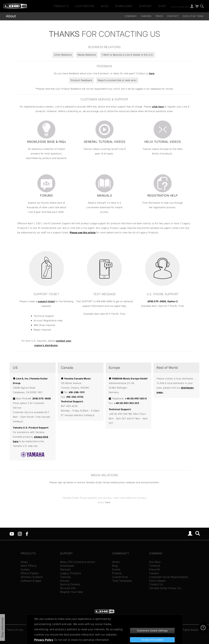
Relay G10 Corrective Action (78, 562)
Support (145, 6)
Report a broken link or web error (117, 80)
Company (131, 16)
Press (159, 16)
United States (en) (180, 7)
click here (158, 107)
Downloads (124, 6)
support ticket (46, 301)
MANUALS (105, 196)
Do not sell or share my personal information (82, 640)
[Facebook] (27, 533)
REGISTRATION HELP (163, 196)
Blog (105, 6)
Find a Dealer (157, 581)
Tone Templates (122, 581)
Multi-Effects (29, 566)
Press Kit (155, 569)
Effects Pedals (30, 573)
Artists (116, 562)
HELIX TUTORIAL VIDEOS (163, 142)
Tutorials (65, 577)
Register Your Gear (72, 592)
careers (146, 16)
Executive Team (193, 16)
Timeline (155, 566)
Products (61, 6)
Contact (173, 16)
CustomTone (85, 6)
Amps (24, 562)
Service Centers (70, 584)
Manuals (65, 569)
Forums (65, 581)
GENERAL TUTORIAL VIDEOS (105, 142)
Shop (162, 6)
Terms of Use (15, 630)
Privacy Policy (44, 640)
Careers (154, 573)
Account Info (68, 588)
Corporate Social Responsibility (169, 577)
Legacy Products (71, 573)
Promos (117, 573)
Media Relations (87, 55)
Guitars (25, 569)
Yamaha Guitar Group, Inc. (165, 588)
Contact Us (156, 584)
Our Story (155, 562)
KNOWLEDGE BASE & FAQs (47, 142)
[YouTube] (12, 533)
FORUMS (46, 196)
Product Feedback (81, 80)
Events (116, 569)
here (152, 73)
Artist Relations (63, 55)
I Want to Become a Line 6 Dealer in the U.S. (128, 55)
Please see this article (83, 232)
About (11, 16)
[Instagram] (20, 533)
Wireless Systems (32, 577)
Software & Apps (31, 581)
